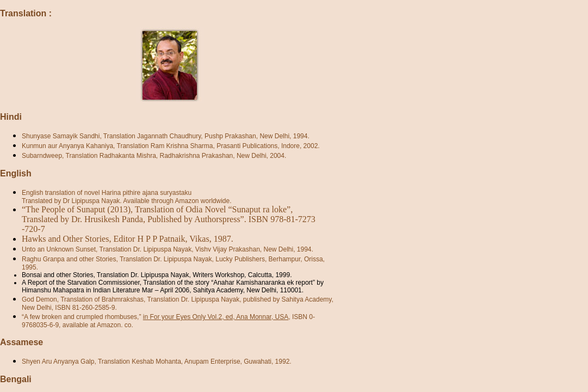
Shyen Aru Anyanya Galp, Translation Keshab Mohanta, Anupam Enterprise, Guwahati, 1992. (157, 362)
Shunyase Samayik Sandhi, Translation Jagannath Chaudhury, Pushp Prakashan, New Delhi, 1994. (166, 136)
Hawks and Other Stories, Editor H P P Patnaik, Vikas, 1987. (128, 239)
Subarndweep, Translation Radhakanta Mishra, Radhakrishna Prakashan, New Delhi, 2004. (154, 156)
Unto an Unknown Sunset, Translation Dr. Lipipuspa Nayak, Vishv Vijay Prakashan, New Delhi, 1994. (168, 249)
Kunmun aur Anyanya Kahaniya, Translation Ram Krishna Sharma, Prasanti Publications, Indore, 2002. (171, 146)
